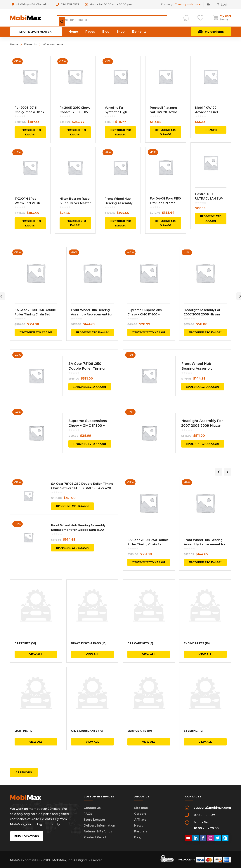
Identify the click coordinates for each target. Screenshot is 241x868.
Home (14, 44)
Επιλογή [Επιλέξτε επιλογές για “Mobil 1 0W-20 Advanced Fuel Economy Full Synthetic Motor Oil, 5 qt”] (211, 130)
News (139, 825)
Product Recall (95, 837)
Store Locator (95, 819)
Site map (141, 808)
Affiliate (140, 819)
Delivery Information (99, 825)
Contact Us (92, 808)
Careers (140, 814)
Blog (138, 837)
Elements (30, 44)
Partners (141, 831)
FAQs (88, 814)
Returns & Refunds (98, 831)
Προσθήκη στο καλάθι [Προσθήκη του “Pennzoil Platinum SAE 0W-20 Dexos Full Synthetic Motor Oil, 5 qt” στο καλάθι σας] (165, 132)
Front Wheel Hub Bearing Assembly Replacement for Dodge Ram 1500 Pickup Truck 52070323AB (78, 530)
